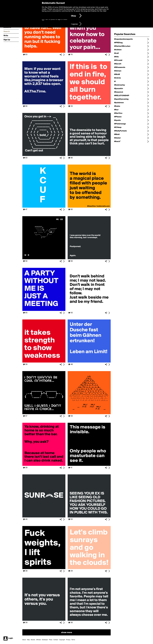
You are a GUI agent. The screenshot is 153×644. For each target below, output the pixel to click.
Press (51, 640)
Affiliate (39, 640)
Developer (45, 640)
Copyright (62, 640)
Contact (56, 640)
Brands (33, 640)
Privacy (68, 640)
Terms (73, 640)
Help (28, 640)
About (24, 640)
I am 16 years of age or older (56, 19)
